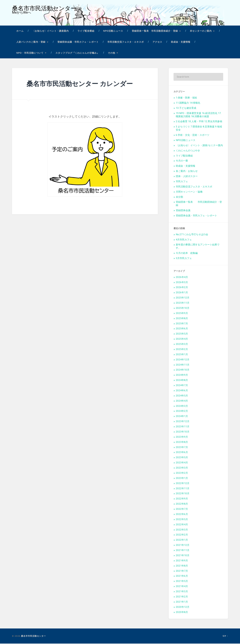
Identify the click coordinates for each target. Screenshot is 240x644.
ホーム (20, 31)
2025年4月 (182, 339)
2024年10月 (183, 370)
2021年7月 (182, 571)
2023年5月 (182, 458)
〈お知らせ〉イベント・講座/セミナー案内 (199, 146)
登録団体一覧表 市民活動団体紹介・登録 (155, 31)
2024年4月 (182, 401)
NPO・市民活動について (30, 53)
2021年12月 (183, 546)
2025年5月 (182, 334)
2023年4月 (182, 463)
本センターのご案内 (201, 31)
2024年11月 (183, 365)
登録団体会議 (183, 211)
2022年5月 (182, 520)
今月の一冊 (182, 161)
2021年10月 (183, 556)
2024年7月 (182, 386)
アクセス (157, 42)
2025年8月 (182, 319)
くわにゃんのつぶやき (188, 151)
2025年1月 (182, 355)
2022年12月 (183, 484)
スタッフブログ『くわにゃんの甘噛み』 (77, 53)
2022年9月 (182, 499)
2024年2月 (182, 411)
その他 (112, 53)
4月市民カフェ (184, 240)
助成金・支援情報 (181, 42)
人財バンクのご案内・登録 (31, 42)
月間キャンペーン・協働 (189, 192)
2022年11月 (183, 489)
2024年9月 (182, 375)
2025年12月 (183, 298)
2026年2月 (182, 288)
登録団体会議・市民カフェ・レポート (78, 42)
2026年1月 (182, 293)
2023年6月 (182, 453)
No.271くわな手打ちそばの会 (192, 235)
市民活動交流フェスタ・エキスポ (126, 42)
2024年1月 (182, 417)
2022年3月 (182, 530)
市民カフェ (182, 182)
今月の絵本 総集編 (187, 254)
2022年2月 (182, 535)
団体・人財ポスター (187, 177)
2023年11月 (183, 427)
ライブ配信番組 (86, 31)
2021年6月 (182, 576)
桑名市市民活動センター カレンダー (81, 84)
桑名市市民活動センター (44, 9)
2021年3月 (182, 592)
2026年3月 (182, 283)
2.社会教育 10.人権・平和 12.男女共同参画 (199, 122)
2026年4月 (182, 278)
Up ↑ (225, 636)
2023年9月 (182, 437)
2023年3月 (182, 468)
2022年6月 (182, 515)
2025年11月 (183, 303)
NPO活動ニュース (113, 31)
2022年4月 (182, 525)
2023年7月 (182, 448)
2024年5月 (182, 396)
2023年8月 (182, 443)
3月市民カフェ (184, 259)
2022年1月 (182, 540)
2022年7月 (182, 509)
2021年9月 (182, 561)
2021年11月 (183, 551)
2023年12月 (183, 422)
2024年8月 (182, 381)
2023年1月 (182, 479)
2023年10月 (183, 432)
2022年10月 (183, 494)
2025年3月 (182, 345)
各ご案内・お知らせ (187, 172)
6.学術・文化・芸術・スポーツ (193, 135)
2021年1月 (182, 602)
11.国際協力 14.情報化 (188, 103)
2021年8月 (182, 566)
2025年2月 (182, 350)
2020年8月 (182, 613)
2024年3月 (182, 406)
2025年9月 (182, 314)
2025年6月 (182, 329)
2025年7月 (182, 324)
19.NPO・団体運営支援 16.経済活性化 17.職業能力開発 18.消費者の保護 (199, 115)
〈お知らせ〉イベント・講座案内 (51, 31)
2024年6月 (182, 391)
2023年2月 (182, 473)
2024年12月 (183, 360)
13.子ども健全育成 (186, 108)
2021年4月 (182, 587)
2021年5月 (182, 582)
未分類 (179, 197)
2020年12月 (183, 607)
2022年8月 (182, 504)
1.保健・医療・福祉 (186, 98)
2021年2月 (182, 597)
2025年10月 (183, 308)
